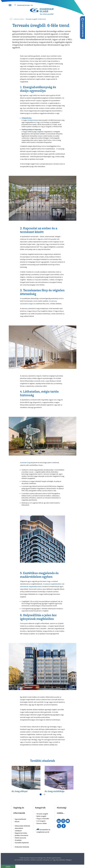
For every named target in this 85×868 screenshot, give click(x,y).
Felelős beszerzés (20, 838)
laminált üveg (26, 463)
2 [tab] (44, 794)
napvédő (29, 151)
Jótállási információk (22, 835)
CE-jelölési (18, 840)
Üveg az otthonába (43, 819)
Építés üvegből (41, 816)
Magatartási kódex (21, 833)
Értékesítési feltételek (22, 847)
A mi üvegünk (41, 821)
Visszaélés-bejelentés (22, 843)
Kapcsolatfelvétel (20, 819)
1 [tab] (41, 794)
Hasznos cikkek (42, 823)
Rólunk (17, 822)
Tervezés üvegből (42, 814)
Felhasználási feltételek (22, 826)
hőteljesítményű (33, 120)
